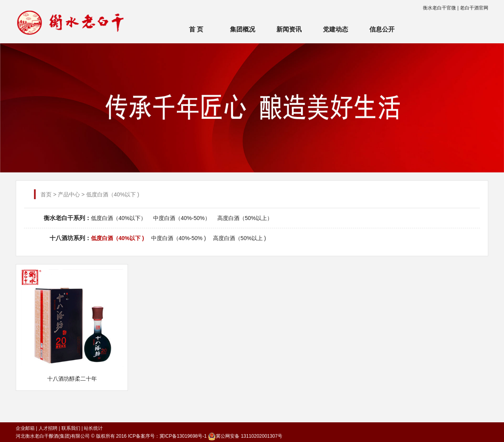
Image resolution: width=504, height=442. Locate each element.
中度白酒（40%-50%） (182, 218)
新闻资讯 (289, 29)
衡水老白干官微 (439, 8)
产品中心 (69, 194)
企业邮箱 (25, 428)
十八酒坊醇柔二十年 (72, 379)
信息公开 (382, 29)
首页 (46, 194)
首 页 (196, 29)
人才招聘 (48, 428)
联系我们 (71, 428)
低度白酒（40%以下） (119, 218)
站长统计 (93, 428)
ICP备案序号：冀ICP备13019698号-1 (167, 436)
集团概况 (243, 29)
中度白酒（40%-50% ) (179, 238)
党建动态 (335, 29)
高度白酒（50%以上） (245, 218)
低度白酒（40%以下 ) (118, 238)
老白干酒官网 (474, 8)
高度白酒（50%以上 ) (240, 238)
